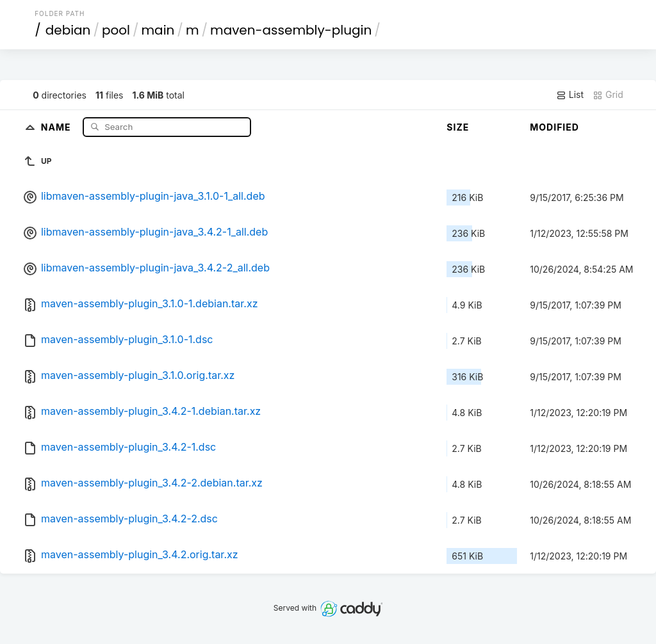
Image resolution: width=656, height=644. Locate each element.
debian (68, 30)
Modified (554, 127)
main (158, 30)
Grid (608, 95)
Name (57, 126)
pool (116, 30)
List (570, 95)
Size (458, 127)
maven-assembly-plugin (291, 30)
